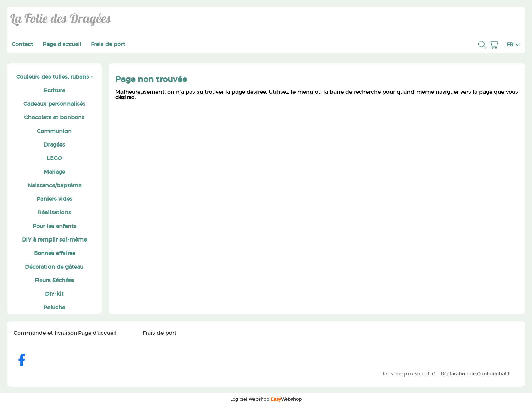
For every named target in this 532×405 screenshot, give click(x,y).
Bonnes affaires (54, 253)
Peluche (54, 308)
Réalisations (54, 213)
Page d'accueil (62, 44)
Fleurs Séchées (54, 281)
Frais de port (108, 44)
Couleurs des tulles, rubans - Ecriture (54, 84)
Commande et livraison (45, 333)
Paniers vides (54, 199)
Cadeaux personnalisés (54, 104)
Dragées (54, 145)
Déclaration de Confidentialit (475, 374)
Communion (54, 131)
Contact (22, 44)
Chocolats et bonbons (54, 118)
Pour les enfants (54, 226)
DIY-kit (54, 294)
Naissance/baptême (54, 186)
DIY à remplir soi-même (54, 240)
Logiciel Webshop (266, 399)
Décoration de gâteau (54, 267)
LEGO (54, 158)
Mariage (54, 172)
